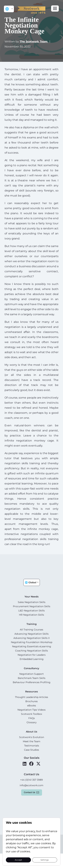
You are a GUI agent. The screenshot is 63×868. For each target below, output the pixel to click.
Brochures (32, 701)
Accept (18, 860)
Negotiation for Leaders (32, 655)
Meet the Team (32, 741)
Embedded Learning (32, 659)
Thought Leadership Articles (32, 697)
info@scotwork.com (32, 785)
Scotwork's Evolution (32, 737)
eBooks (32, 706)
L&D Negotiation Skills (32, 611)
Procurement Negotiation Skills (32, 606)
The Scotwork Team (34, 42)
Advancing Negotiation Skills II (32, 638)
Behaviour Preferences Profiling (32, 682)
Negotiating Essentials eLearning (32, 646)
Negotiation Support (32, 674)
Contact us (29, 792)
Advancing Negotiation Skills (32, 634)
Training (32, 624)
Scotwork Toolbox (32, 714)
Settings (45, 860)
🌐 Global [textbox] (10, 9)
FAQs (32, 718)
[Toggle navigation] (55, 9)
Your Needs (32, 597)
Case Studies (32, 750)
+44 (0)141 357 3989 (32, 780)
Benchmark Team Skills (32, 678)
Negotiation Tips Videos (32, 710)
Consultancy (32, 668)
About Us (32, 732)
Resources (32, 692)
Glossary (32, 722)
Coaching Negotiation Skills (32, 651)
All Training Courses (32, 630)
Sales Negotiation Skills (32, 602)
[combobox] (9, 9)
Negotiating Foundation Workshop (32, 642)
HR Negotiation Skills (32, 615)
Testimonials (32, 746)
